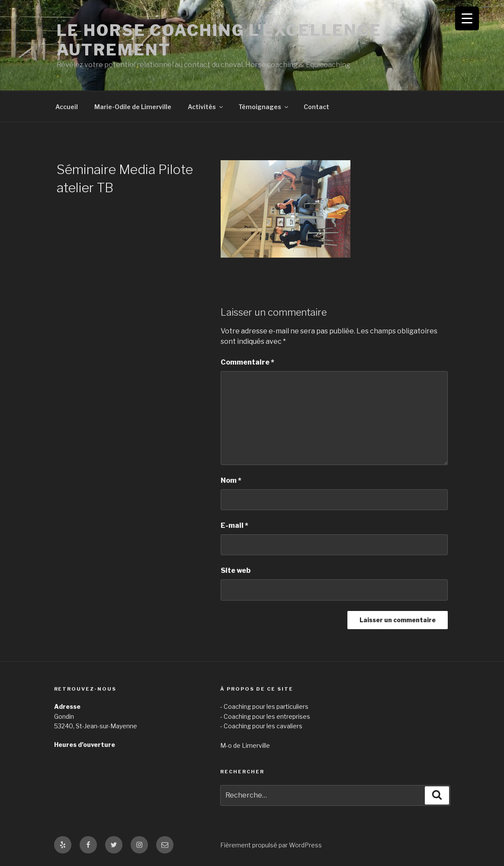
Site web (236, 570)
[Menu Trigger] (467, 18)
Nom (231, 480)
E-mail (234, 525)
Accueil (67, 107)
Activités (206, 107)
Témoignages (264, 107)
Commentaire (247, 362)
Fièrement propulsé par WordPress (271, 845)
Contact (316, 107)
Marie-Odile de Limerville (133, 107)
